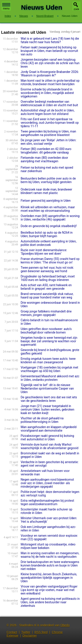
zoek (76, 9)
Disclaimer (30, 636)
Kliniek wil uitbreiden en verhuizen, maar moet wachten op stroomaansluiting (48, 209)
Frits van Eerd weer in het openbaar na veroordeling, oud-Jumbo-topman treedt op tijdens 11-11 (50, 123)
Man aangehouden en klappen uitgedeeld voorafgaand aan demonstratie (48, 429)
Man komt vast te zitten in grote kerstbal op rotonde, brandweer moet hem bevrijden (50, 82)
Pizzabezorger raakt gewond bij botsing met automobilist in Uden (47, 438)
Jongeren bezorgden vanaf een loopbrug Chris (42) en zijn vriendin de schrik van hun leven (50, 63)
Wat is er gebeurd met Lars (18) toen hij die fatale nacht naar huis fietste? (50, 40)
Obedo (65, 625)
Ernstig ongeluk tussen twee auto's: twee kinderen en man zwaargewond (48, 360)
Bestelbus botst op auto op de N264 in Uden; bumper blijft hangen (47, 234)
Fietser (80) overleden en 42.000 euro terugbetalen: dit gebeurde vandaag (46, 151)
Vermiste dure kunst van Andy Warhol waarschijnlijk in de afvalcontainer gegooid (49, 446)
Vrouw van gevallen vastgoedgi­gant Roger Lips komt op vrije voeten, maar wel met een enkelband (49, 590)
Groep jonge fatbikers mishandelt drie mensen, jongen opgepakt (46, 313)
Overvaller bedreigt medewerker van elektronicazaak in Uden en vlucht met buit (49, 103)
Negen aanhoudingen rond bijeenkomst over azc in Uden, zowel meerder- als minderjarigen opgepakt (47, 483)
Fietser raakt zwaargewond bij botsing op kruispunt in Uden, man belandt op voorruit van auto (49, 51)
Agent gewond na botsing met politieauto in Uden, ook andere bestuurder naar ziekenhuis (50, 602)
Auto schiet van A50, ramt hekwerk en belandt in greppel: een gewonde (46, 287)
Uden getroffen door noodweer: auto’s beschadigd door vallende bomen (46, 331)
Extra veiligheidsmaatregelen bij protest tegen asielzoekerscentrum (47, 502)
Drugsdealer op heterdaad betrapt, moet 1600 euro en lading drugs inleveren (48, 278)
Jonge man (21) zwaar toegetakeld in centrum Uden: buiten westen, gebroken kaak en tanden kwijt (47, 409)
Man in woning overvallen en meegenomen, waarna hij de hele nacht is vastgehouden (50, 555)
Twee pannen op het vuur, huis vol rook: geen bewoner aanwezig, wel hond (47, 269)
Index (8, 16)
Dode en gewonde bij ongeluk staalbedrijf (49, 226)
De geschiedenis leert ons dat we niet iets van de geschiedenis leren (49, 399)
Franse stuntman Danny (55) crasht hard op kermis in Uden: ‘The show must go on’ (50, 261)
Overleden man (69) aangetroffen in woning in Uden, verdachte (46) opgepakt (50, 218)
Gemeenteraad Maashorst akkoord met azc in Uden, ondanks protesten (50, 378)
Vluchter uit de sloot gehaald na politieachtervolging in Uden (42, 420)
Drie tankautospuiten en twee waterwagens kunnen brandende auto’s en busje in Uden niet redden (50, 565)
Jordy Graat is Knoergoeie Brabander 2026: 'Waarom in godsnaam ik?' (50, 74)
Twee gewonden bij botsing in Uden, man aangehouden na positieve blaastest (48, 133)
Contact (12, 632)
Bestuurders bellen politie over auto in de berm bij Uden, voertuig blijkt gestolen (48, 180)
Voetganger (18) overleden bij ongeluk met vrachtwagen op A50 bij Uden (49, 369)
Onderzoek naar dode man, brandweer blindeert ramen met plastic (46, 191)
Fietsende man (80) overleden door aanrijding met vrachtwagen (44, 159)
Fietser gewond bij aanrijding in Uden (46, 201)
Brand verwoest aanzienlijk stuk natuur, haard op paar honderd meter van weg (47, 296)
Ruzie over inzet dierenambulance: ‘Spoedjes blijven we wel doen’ (44, 252)
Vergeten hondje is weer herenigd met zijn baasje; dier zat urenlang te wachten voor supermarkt (49, 341)
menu (6, 7)
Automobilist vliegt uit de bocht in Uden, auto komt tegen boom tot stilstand (47, 112)
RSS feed (41, 632)
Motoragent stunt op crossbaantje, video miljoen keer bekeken (48, 546)
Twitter (26, 632)
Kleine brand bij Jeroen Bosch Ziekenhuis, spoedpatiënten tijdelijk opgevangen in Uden (49, 578)
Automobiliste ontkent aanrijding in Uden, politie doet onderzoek (48, 243)
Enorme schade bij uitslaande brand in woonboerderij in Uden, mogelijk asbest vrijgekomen (47, 93)
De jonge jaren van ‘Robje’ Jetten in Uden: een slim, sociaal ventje (48, 142)
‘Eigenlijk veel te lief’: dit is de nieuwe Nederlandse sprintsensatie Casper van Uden (47, 388)
